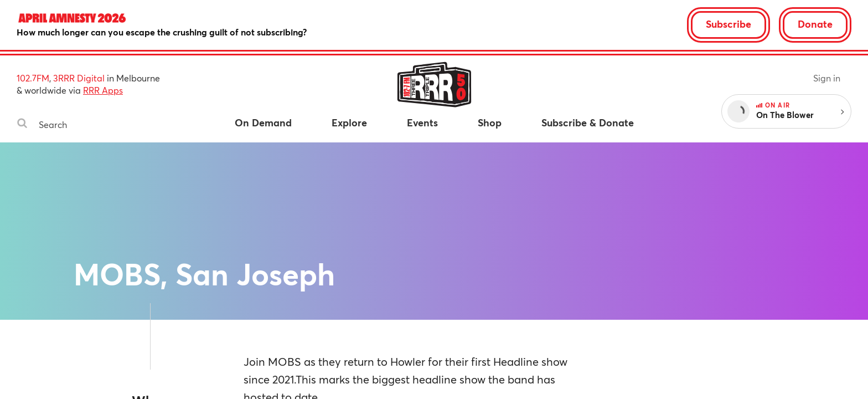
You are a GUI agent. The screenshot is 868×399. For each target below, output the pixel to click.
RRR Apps (103, 90)
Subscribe (728, 24)
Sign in (827, 78)
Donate (815, 24)
